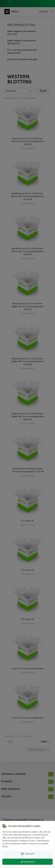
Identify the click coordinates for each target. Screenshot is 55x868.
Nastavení (27, 854)
